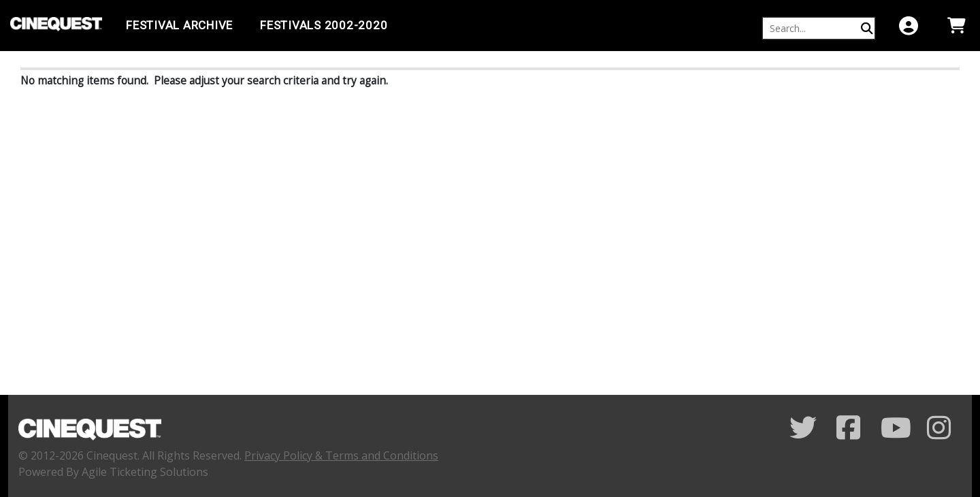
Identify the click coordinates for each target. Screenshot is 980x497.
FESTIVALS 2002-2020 (324, 25)
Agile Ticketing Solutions (145, 472)
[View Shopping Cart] (956, 26)
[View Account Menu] (909, 26)
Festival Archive (179, 25)
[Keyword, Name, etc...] (813, 28)
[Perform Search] (867, 28)
